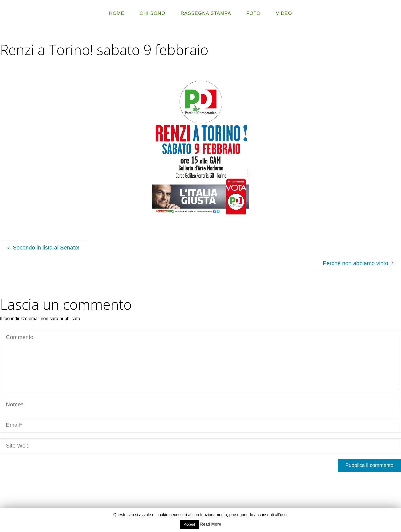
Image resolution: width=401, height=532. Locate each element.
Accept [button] (189, 524)
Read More (211, 524)
